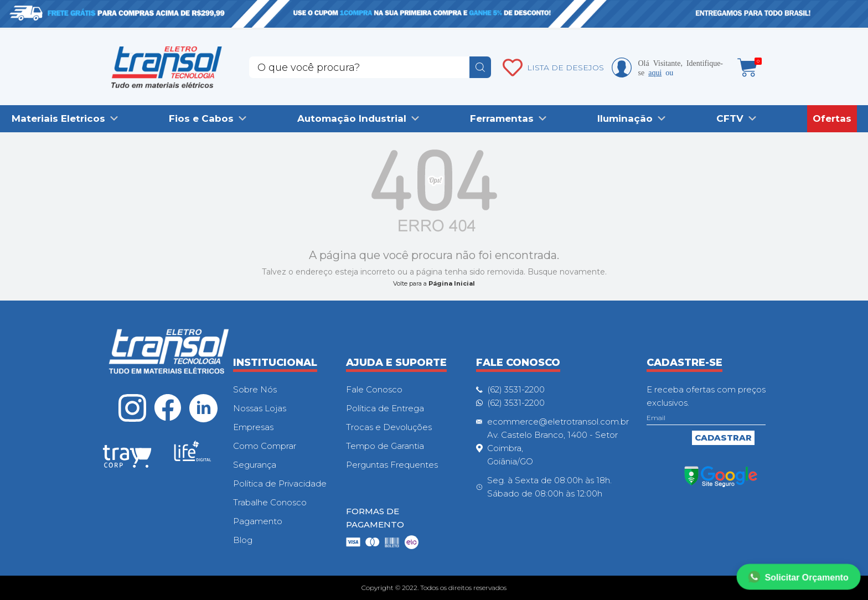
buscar (480, 67)
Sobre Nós (255, 389)
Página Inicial (452, 283)
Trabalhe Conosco (270, 502)
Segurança (255, 465)
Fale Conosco (374, 389)
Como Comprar (265, 446)
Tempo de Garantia (385, 446)
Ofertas (832, 118)
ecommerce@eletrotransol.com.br (558, 421)
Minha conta (622, 68)
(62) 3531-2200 (516, 389)
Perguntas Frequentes (392, 465)
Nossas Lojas (260, 408)
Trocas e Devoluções (389, 427)
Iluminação (625, 118)
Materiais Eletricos (58, 118)
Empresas (253, 427)
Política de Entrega (385, 408)
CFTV (730, 118)
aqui (655, 72)
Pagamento (258, 521)
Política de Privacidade (280, 483)
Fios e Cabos (201, 118)
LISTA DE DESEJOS (565, 68)
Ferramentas (502, 118)
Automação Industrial (352, 118)
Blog (243, 540)
